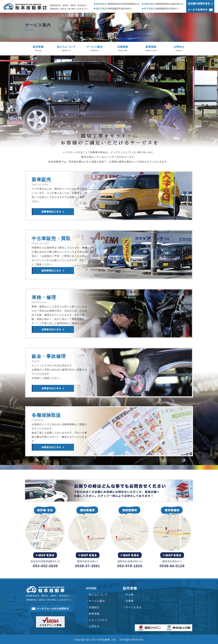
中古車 (130, 595)
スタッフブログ (98, 620)
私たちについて (98, 595)
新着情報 (94, 614)
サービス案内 (97, 601)
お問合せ (94, 626)
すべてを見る (134, 607)
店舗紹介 (94, 607)
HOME (91, 588)
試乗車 (130, 601)
